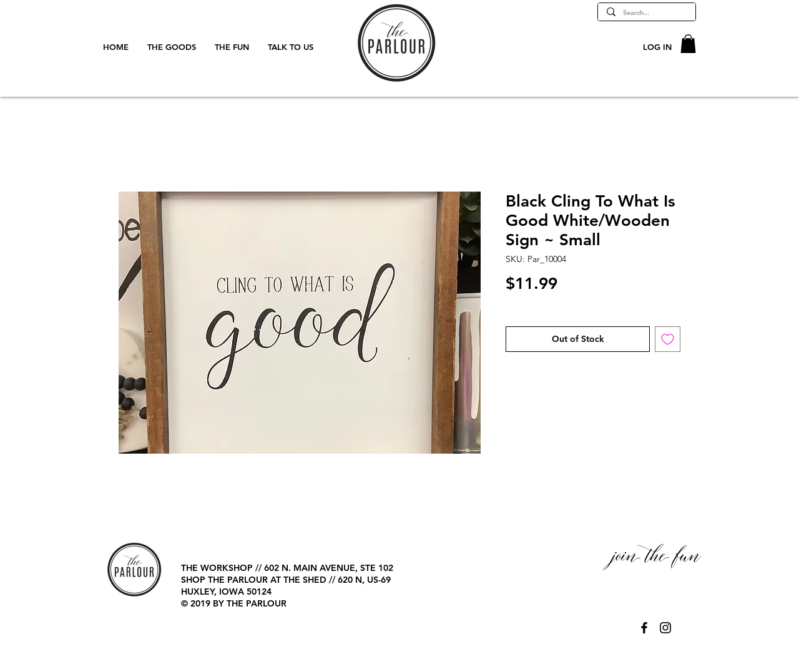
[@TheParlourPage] (644, 628)
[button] (688, 44)
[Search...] (646, 13)
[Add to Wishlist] (668, 339)
